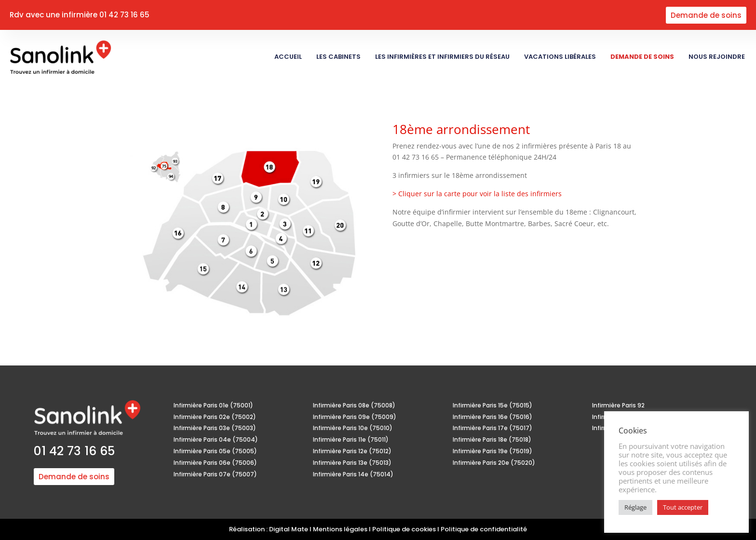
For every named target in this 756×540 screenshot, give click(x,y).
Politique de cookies (404, 529)
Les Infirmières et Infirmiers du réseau (442, 57)
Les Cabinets (338, 57)
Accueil (288, 57)
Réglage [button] (635, 507)
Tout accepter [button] (683, 507)
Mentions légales (340, 529)
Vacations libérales (560, 57)
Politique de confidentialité (484, 529)
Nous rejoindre (717, 57)
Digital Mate (289, 529)
